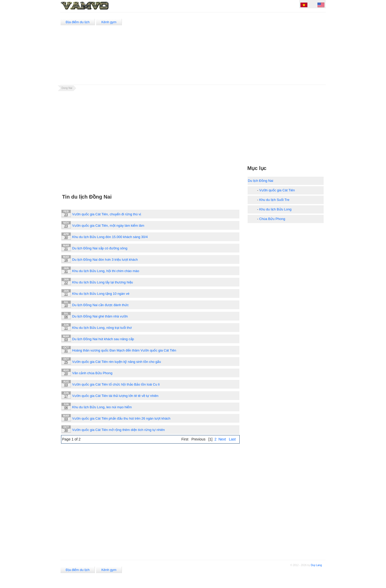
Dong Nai (67, 88)
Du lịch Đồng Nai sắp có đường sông (100, 248)
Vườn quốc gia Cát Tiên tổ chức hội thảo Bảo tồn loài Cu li (116, 384)
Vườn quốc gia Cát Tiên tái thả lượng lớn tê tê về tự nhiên (115, 396)
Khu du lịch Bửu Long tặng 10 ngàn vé (101, 294)
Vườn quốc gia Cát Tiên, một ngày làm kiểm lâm (108, 226)
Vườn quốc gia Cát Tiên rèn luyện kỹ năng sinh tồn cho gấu (117, 362)
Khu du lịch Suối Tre (274, 200)
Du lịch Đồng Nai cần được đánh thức (100, 305)
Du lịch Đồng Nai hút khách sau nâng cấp (103, 339)
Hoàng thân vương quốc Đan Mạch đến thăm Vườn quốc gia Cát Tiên (124, 350)
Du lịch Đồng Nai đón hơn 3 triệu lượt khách (105, 260)
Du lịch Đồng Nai (261, 181)
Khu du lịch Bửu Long (275, 209)
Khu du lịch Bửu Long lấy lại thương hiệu (103, 282)
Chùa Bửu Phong (272, 219)
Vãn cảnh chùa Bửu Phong (92, 373)
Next (222, 439)
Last (232, 439)
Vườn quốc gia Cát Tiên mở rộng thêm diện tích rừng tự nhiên (118, 430)
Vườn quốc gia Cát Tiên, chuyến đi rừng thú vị (107, 214)
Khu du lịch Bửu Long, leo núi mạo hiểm (102, 407)
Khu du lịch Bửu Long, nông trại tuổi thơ (102, 328)
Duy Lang (316, 565)
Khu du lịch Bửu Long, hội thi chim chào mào (106, 271)
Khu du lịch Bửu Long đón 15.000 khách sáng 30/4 (110, 237)
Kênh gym (109, 22)
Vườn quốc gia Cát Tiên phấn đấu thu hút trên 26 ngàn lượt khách (121, 418)
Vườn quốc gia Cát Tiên (277, 190)
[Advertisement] (232, 48)
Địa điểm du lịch (78, 22)
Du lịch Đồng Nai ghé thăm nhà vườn (100, 316)
